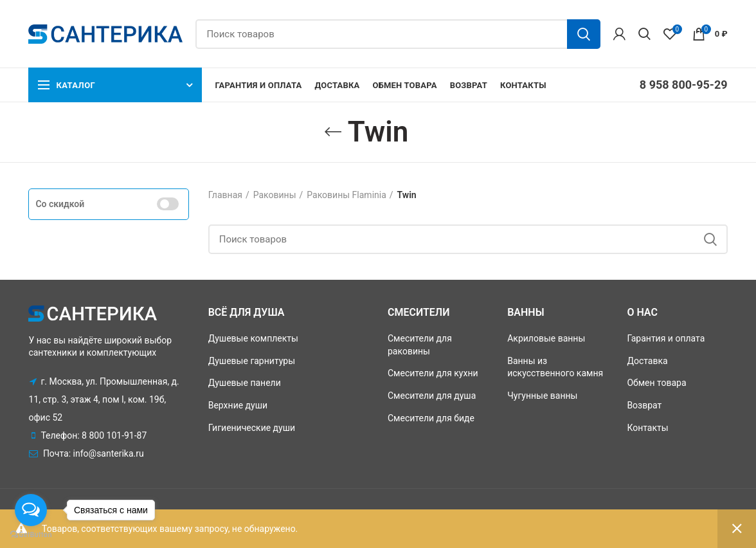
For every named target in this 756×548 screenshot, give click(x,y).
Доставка (647, 361)
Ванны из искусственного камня (555, 367)
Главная (225, 195)
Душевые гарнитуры (252, 361)
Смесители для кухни (433, 373)
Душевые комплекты (253, 338)
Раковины (275, 195)
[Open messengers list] (31, 510)
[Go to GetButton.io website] (31, 535)
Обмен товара (656, 383)
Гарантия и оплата (666, 338)
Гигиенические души (252, 428)
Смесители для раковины (420, 345)
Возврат (644, 405)
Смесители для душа (432, 396)
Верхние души (238, 405)
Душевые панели (245, 383)
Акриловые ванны (546, 338)
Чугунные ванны (542, 396)
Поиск (584, 34)
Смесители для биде (431, 418)
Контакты (647, 428)
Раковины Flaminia (346, 195)
